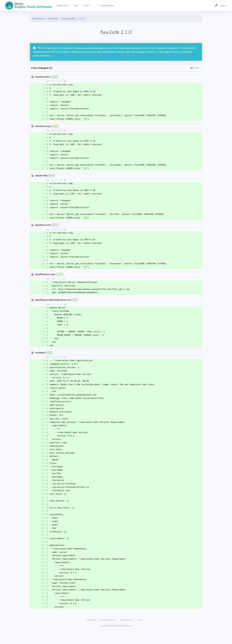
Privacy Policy (127, 632)
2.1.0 (82, 19)
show (196, 68)
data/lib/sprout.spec (45, 278)
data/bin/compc (43, 127)
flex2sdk (53, 19)
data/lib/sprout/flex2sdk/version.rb (53, 304)
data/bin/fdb (41, 178)
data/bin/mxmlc (43, 228)
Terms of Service (108, 632)
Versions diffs (68, 19)
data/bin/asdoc (43, 77)
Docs (140, 632)
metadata (40, 358)
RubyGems (38, 19)
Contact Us (91, 632)
